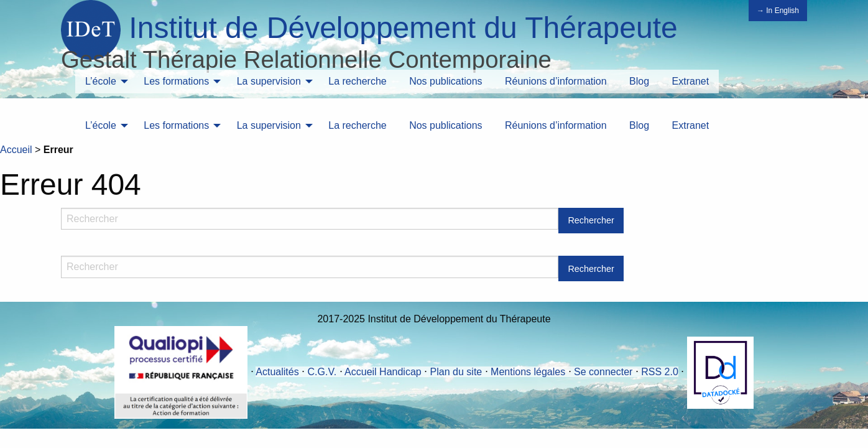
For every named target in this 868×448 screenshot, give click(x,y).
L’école (101, 81)
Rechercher (591, 220)
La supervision (269, 81)
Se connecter (603, 372)
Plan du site (456, 372)
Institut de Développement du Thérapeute (403, 28)
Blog (639, 81)
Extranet (691, 81)
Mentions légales (528, 372)
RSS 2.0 (660, 372)
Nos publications (446, 81)
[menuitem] (103, 82)
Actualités (277, 372)
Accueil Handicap (383, 372)
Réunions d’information (556, 81)
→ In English (778, 11)
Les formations (176, 81)
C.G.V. (322, 372)
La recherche (357, 81)
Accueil (16, 150)
